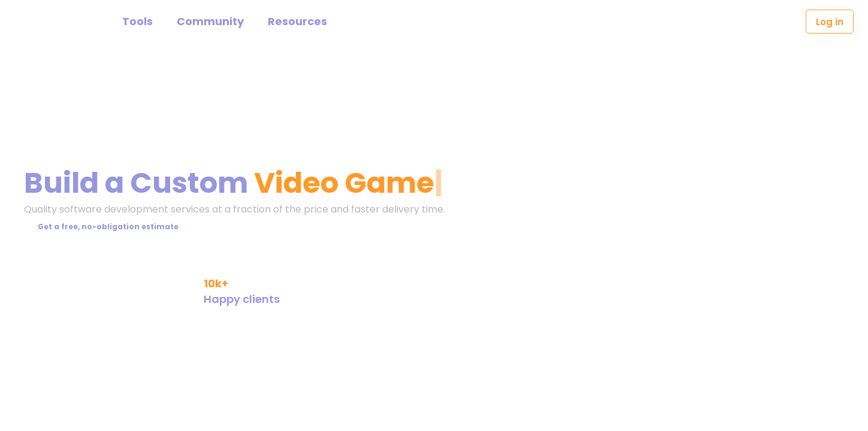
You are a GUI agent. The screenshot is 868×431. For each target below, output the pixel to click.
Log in (830, 22)
